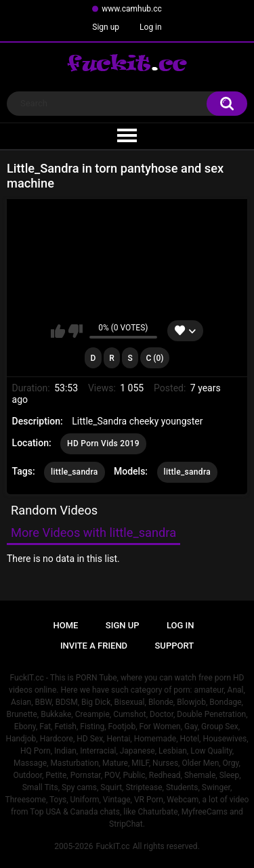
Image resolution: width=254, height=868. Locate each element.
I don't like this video (76, 331)
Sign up (106, 27)
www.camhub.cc (132, 9)
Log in (151, 27)
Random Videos (54, 510)
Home (66, 625)
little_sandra (74, 472)
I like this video (58, 331)
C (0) (154, 358)
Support (175, 646)
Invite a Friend (94, 646)
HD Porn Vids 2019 (103, 443)
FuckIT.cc (112, 846)
